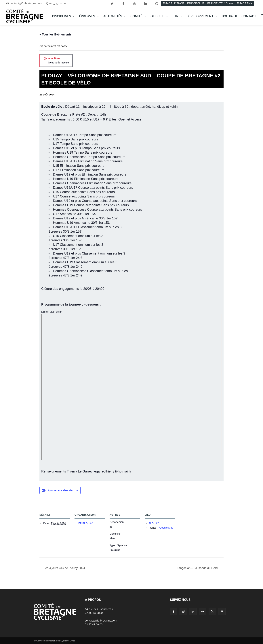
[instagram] (157, 3)
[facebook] (123, 3)
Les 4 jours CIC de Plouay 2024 (64, 568)
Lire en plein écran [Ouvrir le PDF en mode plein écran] (52, 312)
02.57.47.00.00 (58, 3)
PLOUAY (154, 523)
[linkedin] (146, 3)
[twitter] (112, 3)
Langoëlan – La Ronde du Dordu (198, 568)
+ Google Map (165, 528)
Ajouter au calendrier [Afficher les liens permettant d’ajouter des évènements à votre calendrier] (61, 490)
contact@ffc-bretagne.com (26, 3)
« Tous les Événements (56, 34)
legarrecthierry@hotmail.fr (112, 471)
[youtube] (134, 3)
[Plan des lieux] (199, 525)
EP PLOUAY (85, 523)
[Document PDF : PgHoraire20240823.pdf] (131, 387)
